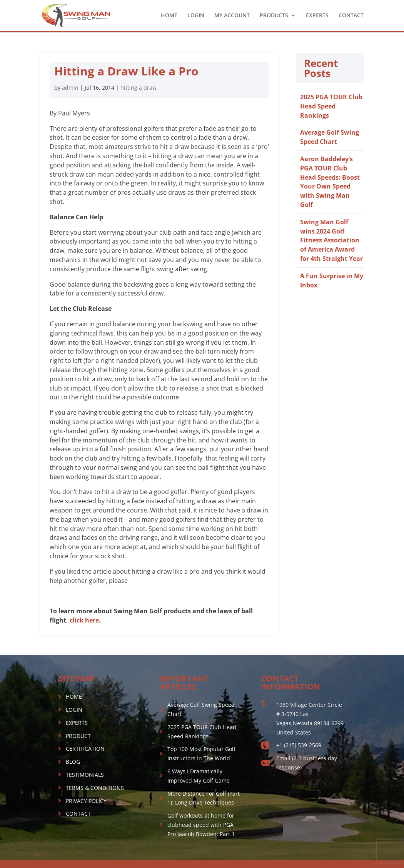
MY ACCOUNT (232, 16)
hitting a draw (139, 88)
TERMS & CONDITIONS (95, 788)
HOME (169, 16)
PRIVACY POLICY (86, 801)
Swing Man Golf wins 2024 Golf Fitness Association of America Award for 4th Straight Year (331, 240)
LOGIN (196, 16)
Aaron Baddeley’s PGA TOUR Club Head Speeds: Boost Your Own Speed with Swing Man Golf (330, 182)
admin (70, 88)
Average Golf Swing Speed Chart (330, 137)
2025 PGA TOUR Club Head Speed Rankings (331, 106)
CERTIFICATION (85, 749)
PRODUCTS (274, 16)
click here (84, 620)
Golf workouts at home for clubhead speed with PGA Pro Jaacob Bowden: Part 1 (201, 825)
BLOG (73, 762)
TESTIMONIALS (85, 775)
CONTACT (351, 16)
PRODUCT (78, 736)
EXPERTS (317, 16)
